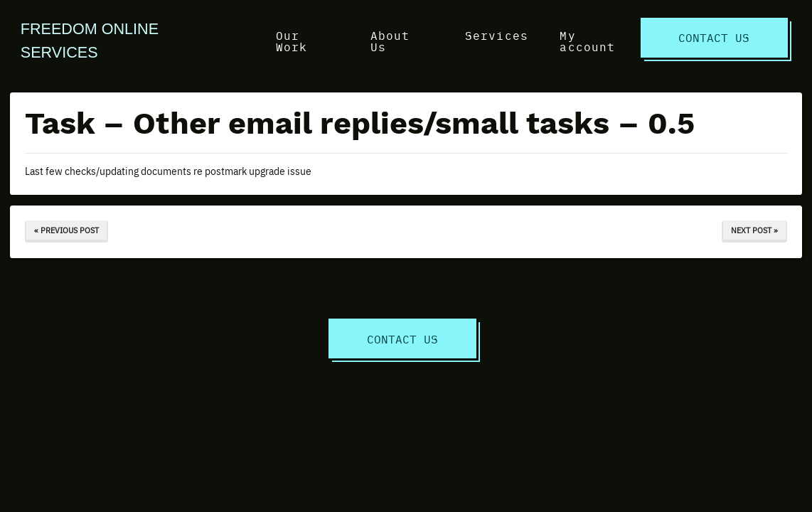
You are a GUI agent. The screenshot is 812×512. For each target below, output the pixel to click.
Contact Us (714, 37)
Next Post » (754, 230)
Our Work (292, 41)
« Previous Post (66, 230)
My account (587, 41)
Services (497, 35)
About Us (390, 41)
